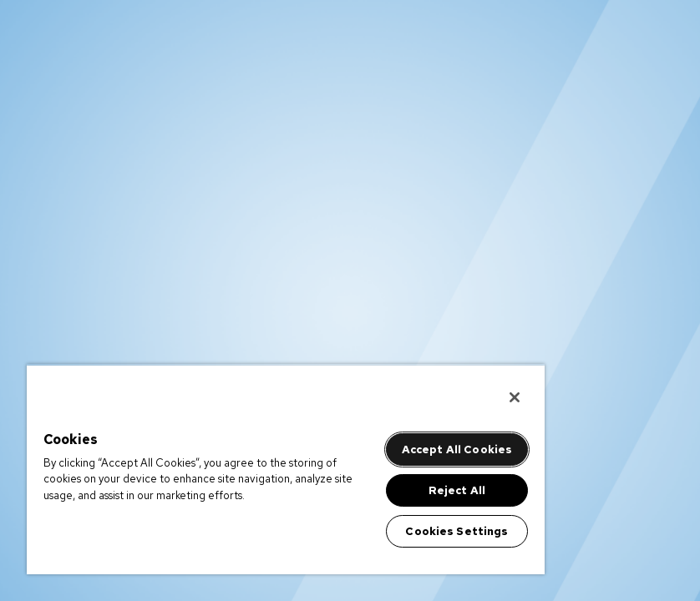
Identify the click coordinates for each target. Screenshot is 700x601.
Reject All (457, 490)
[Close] (515, 397)
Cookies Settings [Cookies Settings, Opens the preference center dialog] (457, 531)
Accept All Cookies (457, 449)
